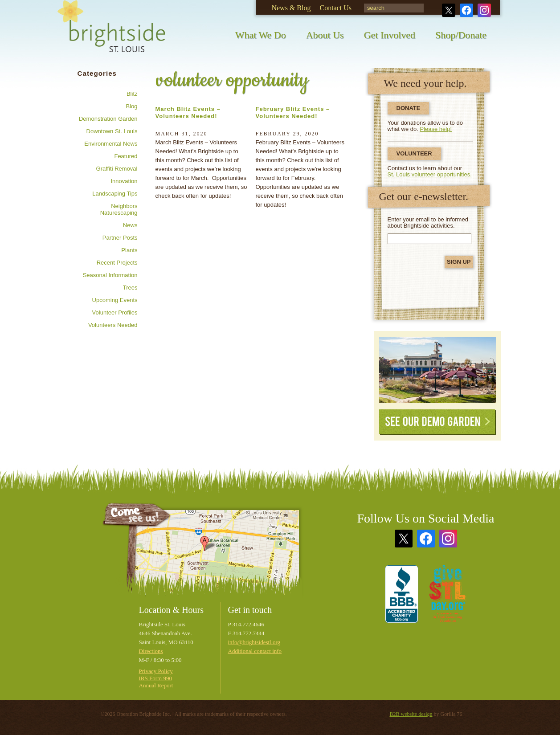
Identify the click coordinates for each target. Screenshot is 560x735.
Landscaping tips (115, 194)
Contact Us (335, 8)
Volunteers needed (113, 325)
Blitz (132, 94)
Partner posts (120, 238)
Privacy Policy (156, 671)
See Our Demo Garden (437, 422)
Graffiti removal (117, 169)
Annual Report (156, 685)
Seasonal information (110, 275)
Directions (151, 651)
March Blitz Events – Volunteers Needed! (188, 112)
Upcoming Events (115, 300)
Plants (129, 250)
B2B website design (411, 714)
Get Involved (390, 35)
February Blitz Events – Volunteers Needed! (293, 112)
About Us (325, 35)
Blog (131, 106)
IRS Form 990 (155, 678)
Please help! (436, 129)
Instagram (484, 10)
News (130, 225)
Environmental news (111, 144)
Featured (126, 156)
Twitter (449, 10)
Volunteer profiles (115, 312)
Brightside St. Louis (111, 32)
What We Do (261, 35)
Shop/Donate (461, 35)
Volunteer (414, 153)
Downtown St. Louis (112, 131)
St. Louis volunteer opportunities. (430, 174)
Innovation (124, 181)
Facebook (466, 10)
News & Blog (291, 8)
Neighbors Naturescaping (119, 209)
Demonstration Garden (108, 119)
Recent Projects (117, 263)
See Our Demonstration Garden (437, 370)
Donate (409, 108)
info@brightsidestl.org (254, 642)
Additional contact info (255, 651)
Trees (130, 288)
